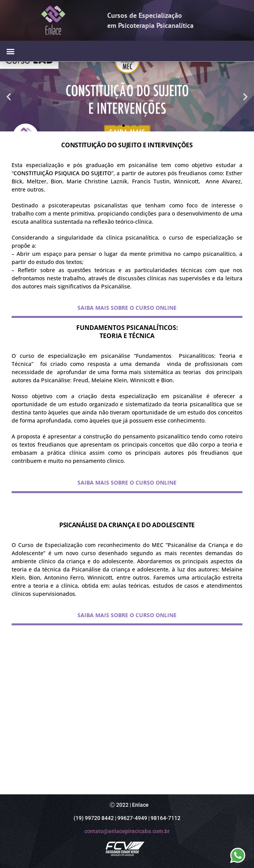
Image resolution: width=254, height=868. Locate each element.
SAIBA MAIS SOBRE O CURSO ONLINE (127, 308)
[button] (10, 51)
